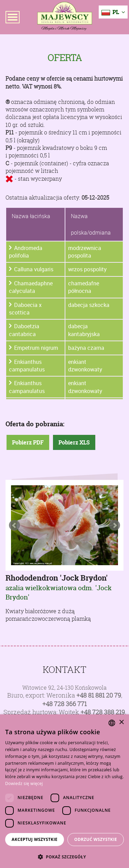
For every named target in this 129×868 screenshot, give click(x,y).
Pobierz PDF (28, 442)
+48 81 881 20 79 (99, 695)
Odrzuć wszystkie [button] (96, 839)
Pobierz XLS (74, 442)
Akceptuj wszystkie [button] (35, 839)
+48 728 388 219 (103, 712)
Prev (14, 525)
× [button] (121, 722)
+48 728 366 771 (64, 704)
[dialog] (64, 791)
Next (115, 525)
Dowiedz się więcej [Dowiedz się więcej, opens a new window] (24, 783)
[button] (64, 857)
